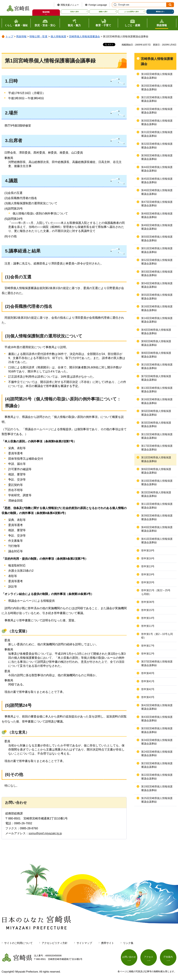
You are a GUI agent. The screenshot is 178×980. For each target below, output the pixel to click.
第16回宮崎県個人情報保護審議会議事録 (157, 308)
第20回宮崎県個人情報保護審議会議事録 (157, 87)
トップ (9, 36)
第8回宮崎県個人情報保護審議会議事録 (156, 355)
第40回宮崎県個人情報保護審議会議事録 (157, 529)
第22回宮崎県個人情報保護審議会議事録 (157, 777)
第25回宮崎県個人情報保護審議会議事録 (157, 800)
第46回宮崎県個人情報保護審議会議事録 (157, 192)
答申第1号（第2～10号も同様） (157, 636)
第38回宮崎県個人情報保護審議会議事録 (157, 157)
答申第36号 (148, 602)
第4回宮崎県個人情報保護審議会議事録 (156, 332)
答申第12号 (148, 654)
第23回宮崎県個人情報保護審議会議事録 (157, 765)
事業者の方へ (160, 12)
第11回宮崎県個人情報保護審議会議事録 (157, 506)
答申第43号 (148, 697)
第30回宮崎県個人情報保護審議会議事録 (157, 122)
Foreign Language (98, 5)
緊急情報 (46, 12)
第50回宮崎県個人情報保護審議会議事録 (157, 238)
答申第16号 (148, 558)
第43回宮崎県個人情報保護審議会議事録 (157, 719)
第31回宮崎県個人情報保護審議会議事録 (157, 134)
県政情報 (21, 36)
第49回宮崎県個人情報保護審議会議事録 (157, 227)
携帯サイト (108, 943)
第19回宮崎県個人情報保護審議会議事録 (157, 788)
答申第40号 (148, 673)
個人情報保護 (58, 36)
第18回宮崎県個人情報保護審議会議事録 (157, 76)
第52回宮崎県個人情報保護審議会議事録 (157, 262)
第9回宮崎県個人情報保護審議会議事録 (156, 343)
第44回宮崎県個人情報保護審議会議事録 (157, 169)
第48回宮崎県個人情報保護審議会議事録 (157, 215)
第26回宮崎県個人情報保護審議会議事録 (157, 111)
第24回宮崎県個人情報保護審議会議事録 (157, 753)
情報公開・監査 (38, 36)
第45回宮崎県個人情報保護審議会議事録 (157, 181)
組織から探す (103, 12)
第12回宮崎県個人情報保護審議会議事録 (157, 436)
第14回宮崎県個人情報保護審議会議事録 (157, 320)
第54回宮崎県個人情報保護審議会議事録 (157, 285)
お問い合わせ (129, 957)
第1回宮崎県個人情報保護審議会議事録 (156, 459)
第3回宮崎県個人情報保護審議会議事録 (156, 424)
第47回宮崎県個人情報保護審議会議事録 (157, 204)
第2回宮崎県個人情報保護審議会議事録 (156, 494)
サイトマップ (84, 943)
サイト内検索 (115, 5)
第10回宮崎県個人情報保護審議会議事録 (157, 483)
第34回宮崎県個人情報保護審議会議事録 (157, 742)
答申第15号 (148, 610)
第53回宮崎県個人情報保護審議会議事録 (157, 273)
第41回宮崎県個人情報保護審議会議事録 (157, 541)
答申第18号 (148, 551)
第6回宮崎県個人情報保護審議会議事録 (156, 471)
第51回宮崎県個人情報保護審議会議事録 (157, 250)
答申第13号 (148, 566)
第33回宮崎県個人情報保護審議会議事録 (157, 730)
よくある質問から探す (132, 12)
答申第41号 (148, 681)
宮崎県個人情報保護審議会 (84, 36)
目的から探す (75, 12)
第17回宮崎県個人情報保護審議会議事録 (157, 448)
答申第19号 (148, 574)
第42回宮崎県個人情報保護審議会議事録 (157, 707)
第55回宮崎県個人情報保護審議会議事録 (157, 297)
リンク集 (128, 943)
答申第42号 (148, 689)
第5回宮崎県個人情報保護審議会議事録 (156, 413)
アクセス (149, 957)
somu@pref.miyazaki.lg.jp (45, 833)
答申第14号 (148, 618)
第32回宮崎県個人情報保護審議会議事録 (157, 146)
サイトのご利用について (18, 943)
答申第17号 (148, 646)
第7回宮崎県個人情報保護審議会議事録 (156, 378)
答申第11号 (148, 626)
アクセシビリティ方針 (55, 943)
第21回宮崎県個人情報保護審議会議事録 (157, 99)
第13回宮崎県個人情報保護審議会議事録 (157, 390)
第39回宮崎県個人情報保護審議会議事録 (157, 517)
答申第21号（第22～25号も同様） (156, 592)
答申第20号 (148, 582)
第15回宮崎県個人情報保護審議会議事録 (157, 366)
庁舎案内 (168, 957)
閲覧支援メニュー (70, 5)
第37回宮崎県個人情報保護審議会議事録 (157, 663)
